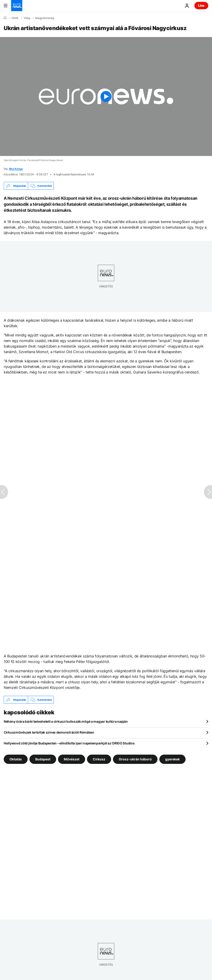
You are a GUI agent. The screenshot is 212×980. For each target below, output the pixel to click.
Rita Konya (16, 169)
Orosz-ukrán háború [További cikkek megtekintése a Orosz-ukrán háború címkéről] (135, 759)
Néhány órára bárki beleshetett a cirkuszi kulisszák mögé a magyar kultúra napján (66, 721)
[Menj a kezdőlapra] (17, 6)
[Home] (5, 18)
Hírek (15, 18)
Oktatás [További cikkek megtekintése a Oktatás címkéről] (16, 759)
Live (201, 5)
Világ (27, 18)
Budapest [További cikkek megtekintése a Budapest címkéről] (43, 759)
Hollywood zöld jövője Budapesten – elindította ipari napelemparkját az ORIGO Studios (69, 743)
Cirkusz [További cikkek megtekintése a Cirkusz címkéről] (99, 759)
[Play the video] (106, 96)
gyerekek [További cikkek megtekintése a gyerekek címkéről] (172, 759)
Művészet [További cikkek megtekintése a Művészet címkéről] (72, 759)
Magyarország (45, 18)
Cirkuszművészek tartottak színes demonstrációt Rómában (49, 732)
